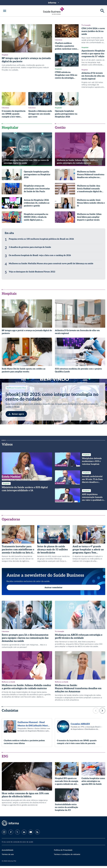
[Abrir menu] (5, 11)
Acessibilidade (8, 852)
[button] (96, 713)
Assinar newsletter (53, 588)
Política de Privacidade (63, 852)
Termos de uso (8, 856)
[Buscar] (102, 11)
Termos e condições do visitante (67, 856)
